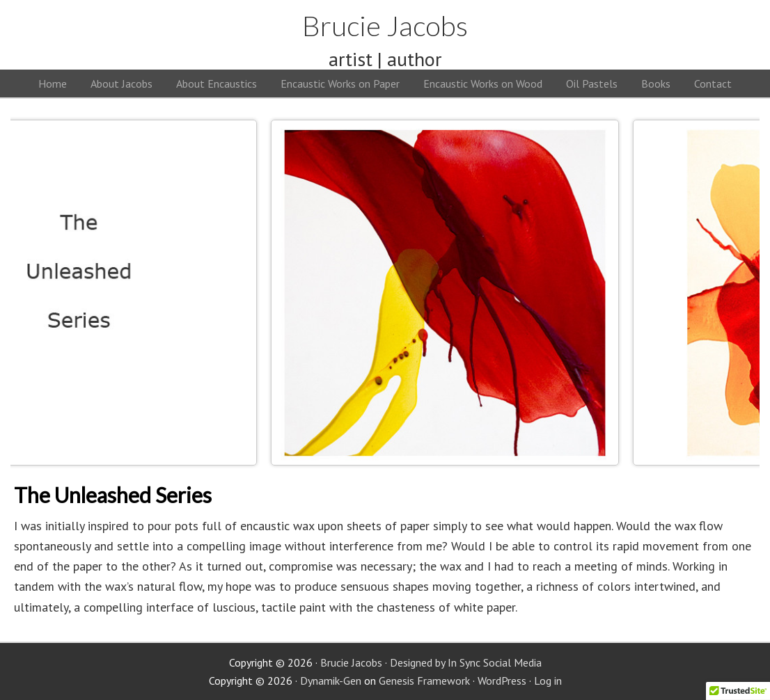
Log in (548, 681)
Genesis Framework (424, 681)
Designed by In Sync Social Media (466, 662)
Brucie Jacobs (385, 26)
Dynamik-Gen (331, 681)
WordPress (502, 681)
